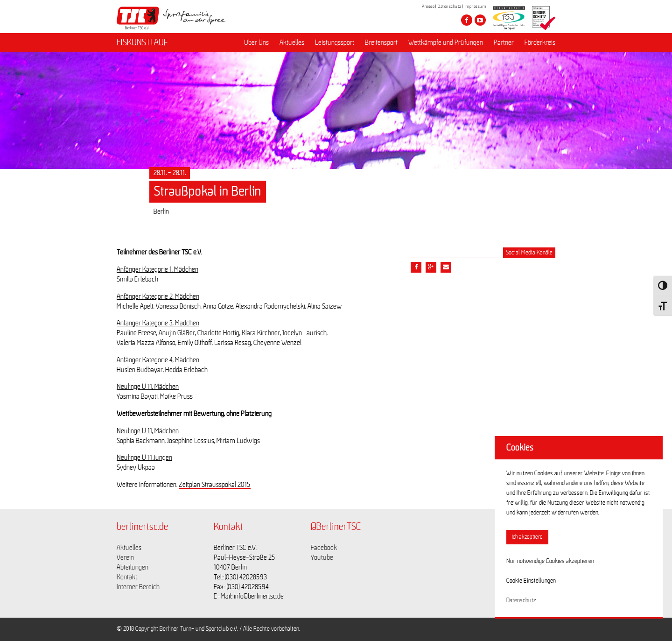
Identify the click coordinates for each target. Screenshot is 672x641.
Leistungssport (335, 42)
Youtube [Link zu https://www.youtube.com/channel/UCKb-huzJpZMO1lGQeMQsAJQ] (322, 557)
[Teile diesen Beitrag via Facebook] (416, 267)
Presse (428, 7)
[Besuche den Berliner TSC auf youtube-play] (480, 20)
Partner (504, 42)
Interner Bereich (138, 587)
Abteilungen (133, 567)
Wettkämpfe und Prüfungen (446, 42)
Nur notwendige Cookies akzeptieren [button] (550, 561)
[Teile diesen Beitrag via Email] (446, 267)
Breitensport (381, 42)
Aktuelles (292, 42)
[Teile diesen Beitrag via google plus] (431, 267)
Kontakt (127, 577)
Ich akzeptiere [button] (527, 537)
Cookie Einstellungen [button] (531, 581)
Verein (125, 557)
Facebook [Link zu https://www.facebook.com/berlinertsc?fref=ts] (324, 548)
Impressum (476, 7)
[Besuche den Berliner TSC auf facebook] (467, 20)
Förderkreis (540, 42)
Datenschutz (450, 7)
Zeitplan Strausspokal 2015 (215, 485)
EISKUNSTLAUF (142, 42)
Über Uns (256, 42)
